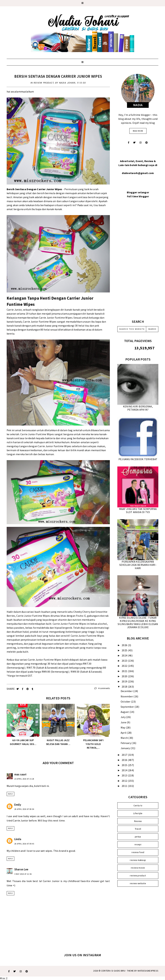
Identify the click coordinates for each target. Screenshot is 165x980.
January (126, 748)
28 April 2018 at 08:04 (24, 809)
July (123, 717)
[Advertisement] (138, 263)
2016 (125, 760)
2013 (125, 775)
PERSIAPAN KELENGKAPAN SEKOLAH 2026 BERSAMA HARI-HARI (138, 565)
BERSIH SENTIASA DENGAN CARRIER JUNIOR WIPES (58, 76)
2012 (125, 781)
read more (138, 131)
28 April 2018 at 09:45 (24, 844)
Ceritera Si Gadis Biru (113, 971)
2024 (125, 655)
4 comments (102, 688)
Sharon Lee (21, 869)
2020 (125, 676)
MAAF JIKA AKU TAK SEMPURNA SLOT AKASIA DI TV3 (138, 510)
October (126, 702)
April (124, 733)
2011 (125, 786)
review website (138, 883)
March (125, 738)
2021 (125, 671)
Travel (138, 829)
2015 (125, 765)
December (127, 691)
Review (138, 821)
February (126, 743)
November (127, 696)
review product (44, 83)
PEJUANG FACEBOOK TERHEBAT (138, 459)
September (128, 707)
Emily (18, 805)
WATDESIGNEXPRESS (148, 971)
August (125, 712)
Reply (10, 794)
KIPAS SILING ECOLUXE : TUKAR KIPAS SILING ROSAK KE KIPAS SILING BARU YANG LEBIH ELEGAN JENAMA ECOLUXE (138, 623)
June (124, 722)
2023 (125, 661)
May (123, 727)
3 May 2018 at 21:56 (23, 874)
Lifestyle (138, 813)
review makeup (138, 860)
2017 (125, 755)
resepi (138, 844)
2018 (125, 687)
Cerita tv (138, 805)
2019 (125, 681)
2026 (125, 645)
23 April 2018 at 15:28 (24, 779)
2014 (125, 770)
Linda (18, 839)
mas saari (20, 774)
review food (138, 852)
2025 (125, 650)
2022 (125, 666)
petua (138, 837)
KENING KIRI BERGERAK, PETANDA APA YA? (138, 408)
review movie (138, 868)
